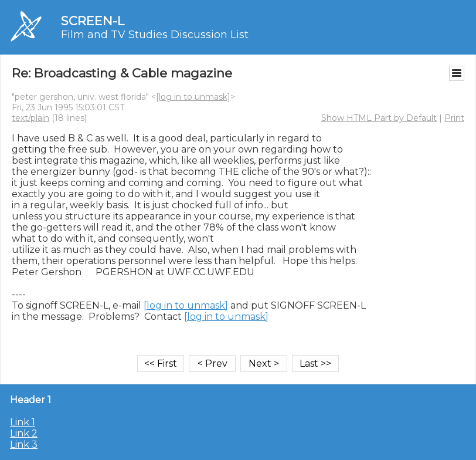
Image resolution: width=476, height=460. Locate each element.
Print (454, 118)
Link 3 (24, 444)
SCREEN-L (93, 21)
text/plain (30, 118)
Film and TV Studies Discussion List (155, 35)
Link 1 (23, 422)
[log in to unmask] (193, 97)
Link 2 (24, 433)
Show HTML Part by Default (379, 118)
